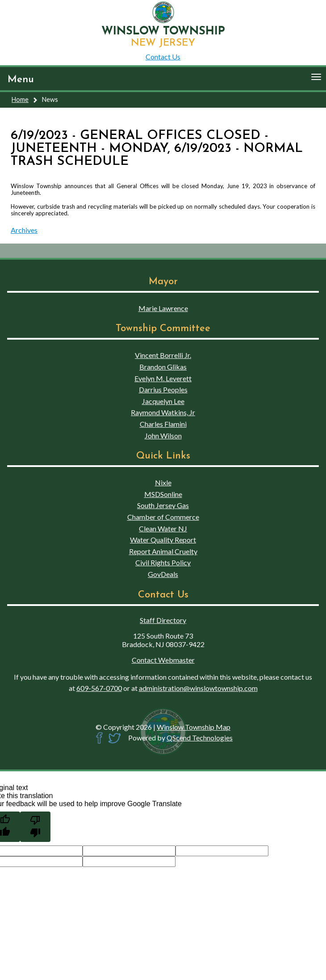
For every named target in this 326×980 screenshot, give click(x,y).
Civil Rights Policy (163, 562)
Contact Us (163, 57)
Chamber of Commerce (163, 517)
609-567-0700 (99, 688)
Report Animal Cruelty (163, 551)
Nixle (163, 482)
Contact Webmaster (163, 660)
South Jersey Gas (163, 505)
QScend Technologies (200, 738)
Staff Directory (163, 620)
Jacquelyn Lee (163, 401)
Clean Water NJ (163, 528)
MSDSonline (163, 494)
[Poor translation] (35, 827)
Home (20, 99)
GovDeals (163, 574)
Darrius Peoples (163, 389)
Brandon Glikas (163, 367)
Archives (24, 230)
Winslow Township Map (194, 727)
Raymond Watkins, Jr (163, 412)
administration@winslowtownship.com (198, 688)
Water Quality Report (163, 540)
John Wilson (163, 435)
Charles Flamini (163, 424)
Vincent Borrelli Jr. (163, 355)
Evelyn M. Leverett (163, 378)
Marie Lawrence (163, 308)
